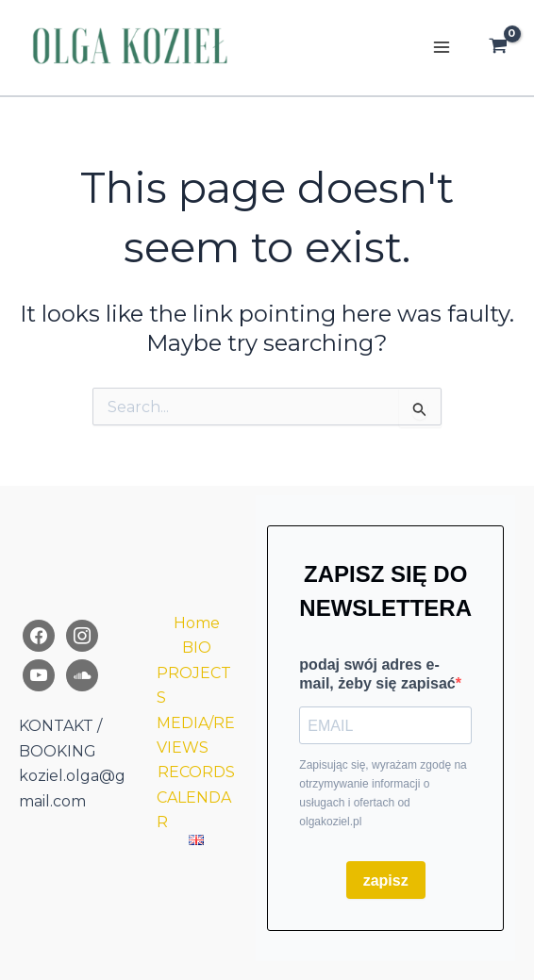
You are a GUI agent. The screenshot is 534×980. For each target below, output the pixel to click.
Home (197, 623)
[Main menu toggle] (442, 47)
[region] (267, 809)
